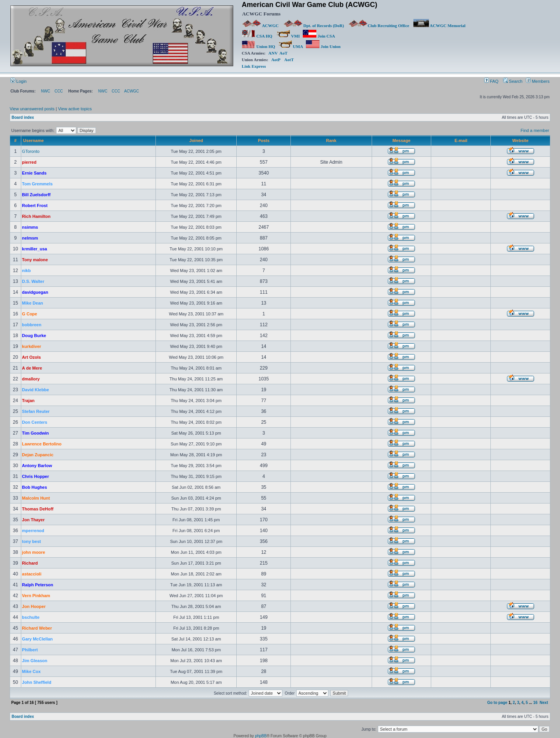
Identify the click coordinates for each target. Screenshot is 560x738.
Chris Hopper (36, 476)
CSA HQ (257, 36)
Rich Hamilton (36, 216)
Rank (331, 140)
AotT (289, 60)
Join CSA (319, 36)
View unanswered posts (32, 109)
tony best (32, 541)
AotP (276, 60)
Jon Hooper (34, 606)
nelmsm (30, 238)
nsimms (30, 227)
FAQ (491, 81)
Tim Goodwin (35, 433)
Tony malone (35, 260)
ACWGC (261, 26)
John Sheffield (37, 682)
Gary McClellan (37, 639)
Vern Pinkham (36, 596)
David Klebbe (36, 390)
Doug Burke (34, 336)
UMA (291, 46)
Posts (264, 140)
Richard (30, 563)
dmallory (31, 379)
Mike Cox (31, 671)
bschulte (31, 617)
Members (538, 81)
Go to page (497, 703)
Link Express (254, 66)
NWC (46, 91)
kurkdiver (32, 346)
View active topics (75, 109)
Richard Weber (37, 628)
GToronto (31, 151)
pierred (29, 162)
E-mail (461, 140)
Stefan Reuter (36, 411)
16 (535, 703)
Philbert (30, 650)
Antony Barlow (37, 466)
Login (19, 81)
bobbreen (32, 325)
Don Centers (35, 422)
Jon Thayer (33, 520)
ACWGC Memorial (440, 26)
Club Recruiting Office (379, 26)
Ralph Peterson (38, 585)
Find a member (535, 130)
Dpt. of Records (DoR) (314, 26)
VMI (288, 36)
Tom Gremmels (37, 184)
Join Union (324, 46)
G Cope (30, 314)
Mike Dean (32, 303)
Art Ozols (32, 357)
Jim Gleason (35, 661)
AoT (284, 53)
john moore (34, 552)
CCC (59, 91)
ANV (273, 53)
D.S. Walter (33, 281)
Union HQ (258, 46)
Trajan (28, 401)
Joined (196, 140)
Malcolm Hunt (36, 498)
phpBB (261, 736)
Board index (23, 117)
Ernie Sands (34, 173)
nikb (26, 271)
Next (544, 703)
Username (33, 140)
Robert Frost (35, 205)
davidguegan (35, 292)
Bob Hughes (35, 487)
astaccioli (32, 574)
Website (521, 140)
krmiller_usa (35, 249)
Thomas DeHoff (38, 509)
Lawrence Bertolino (42, 444)
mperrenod (33, 531)
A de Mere (32, 368)
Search (513, 81)
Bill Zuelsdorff (36, 195)
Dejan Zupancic (38, 455)
